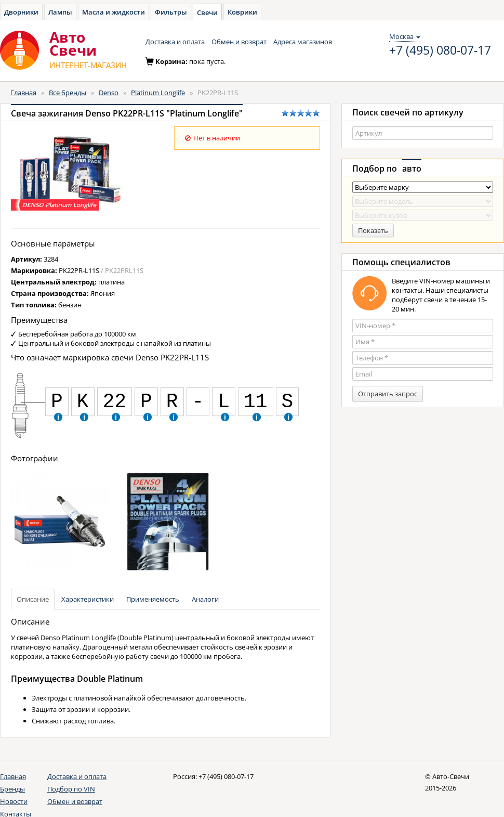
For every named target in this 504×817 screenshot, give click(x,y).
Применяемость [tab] (153, 599)
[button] (58, 416)
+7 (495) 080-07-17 (440, 50)
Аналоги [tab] (205, 599)
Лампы (60, 12)
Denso (109, 93)
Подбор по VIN (71, 789)
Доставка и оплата (175, 42)
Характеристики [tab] (88, 599)
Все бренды (68, 93)
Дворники (21, 12)
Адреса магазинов (303, 42)
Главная (23, 93)
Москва (405, 36)
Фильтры (171, 12)
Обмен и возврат (239, 42)
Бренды (12, 789)
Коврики (242, 12)
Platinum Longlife (158, 93)
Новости (14, 801)
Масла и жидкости (114, 12)
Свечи (207, 12)
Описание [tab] (33, 599)
